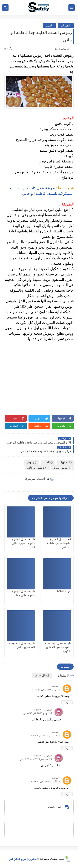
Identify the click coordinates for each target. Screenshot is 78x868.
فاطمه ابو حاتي (37, 468)
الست (49, 26)
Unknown (55, 686)
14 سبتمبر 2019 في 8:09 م (45, 735)
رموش (32, 462)
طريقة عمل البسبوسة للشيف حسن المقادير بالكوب (58, 647)
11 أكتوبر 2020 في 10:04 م (45, 781)
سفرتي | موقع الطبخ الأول (22, 859)
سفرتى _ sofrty (43, 710)
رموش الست (63, 468)
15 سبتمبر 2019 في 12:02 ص (36, 759)
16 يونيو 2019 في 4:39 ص (38, 713)
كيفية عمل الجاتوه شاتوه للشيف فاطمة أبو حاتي (59, 543)
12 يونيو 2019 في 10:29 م (46, 689)
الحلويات (66, 26)
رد (67, 702)
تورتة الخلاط (64, 591)
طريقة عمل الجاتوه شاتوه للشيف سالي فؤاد (23, 543)
